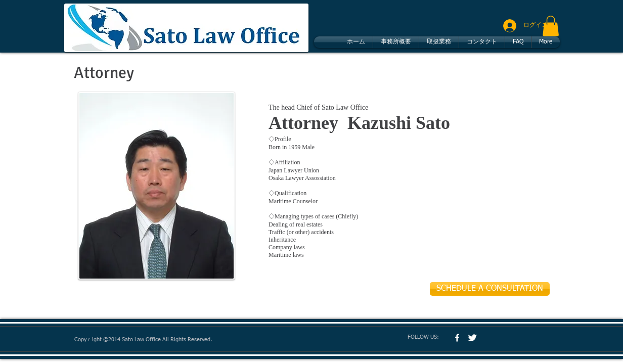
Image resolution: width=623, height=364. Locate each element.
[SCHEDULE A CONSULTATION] (490, 289)
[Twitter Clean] (472, 338)
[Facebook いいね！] (505, 337)
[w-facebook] (457, 338)
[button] (551, 26)
